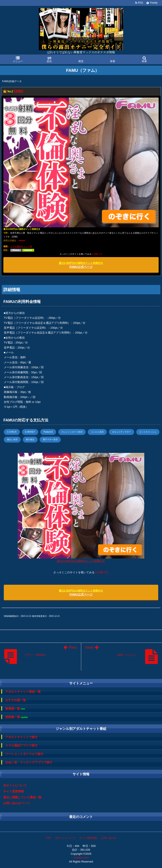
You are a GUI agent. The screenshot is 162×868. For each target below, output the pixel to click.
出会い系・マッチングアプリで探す (29, 762)
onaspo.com (81, 858)
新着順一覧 (15, 709)
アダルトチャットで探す (22, 737)
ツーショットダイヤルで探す (24, 754)
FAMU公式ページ (81, 265)
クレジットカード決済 (72, 432)
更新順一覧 (17, 717)
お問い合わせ (109, 838)
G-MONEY (30, 432)
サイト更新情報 (13, 791)
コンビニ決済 (97, 432)
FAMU (18, 91)
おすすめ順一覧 (16, 700)
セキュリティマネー (121, 432)
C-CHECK (12, 432)
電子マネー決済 (50, 439)
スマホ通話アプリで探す (22, 745)
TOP (48, 838)
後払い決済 (12, 439)
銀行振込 (30, 439)
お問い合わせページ (16, 803)
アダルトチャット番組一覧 (23, 692)
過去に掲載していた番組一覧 (22, 797)
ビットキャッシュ (148, 432)
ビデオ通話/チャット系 (21, 246)
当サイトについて (15, 785)
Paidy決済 (48, 432)
